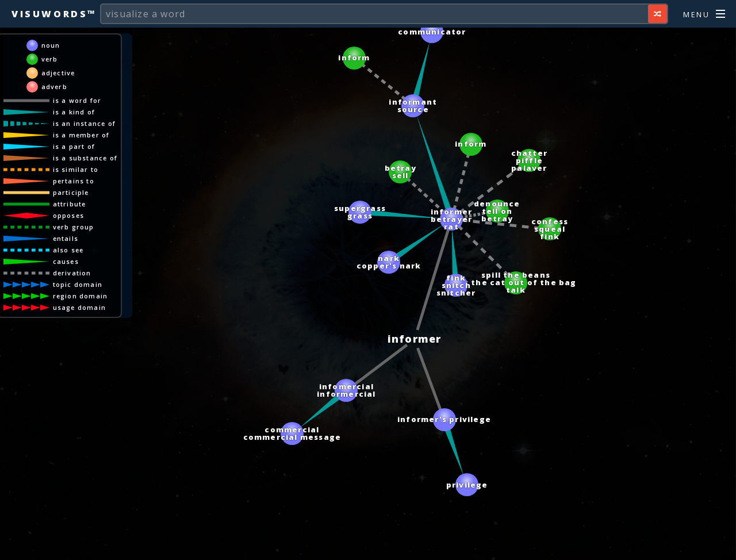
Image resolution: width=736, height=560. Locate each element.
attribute (70, 204)
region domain (80, 296)
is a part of (74, 146)
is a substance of (85, 158)
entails (66, 238)
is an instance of (84, 123)
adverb (54, 87)
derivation (72, 273)
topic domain (78, 284)
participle (71, 192)
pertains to (74, 181)
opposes (68, 215)
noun (51, 45)
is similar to (76, 169)
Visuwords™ (54, 14)
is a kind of (74, 112)
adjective (58, 73)
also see (68, 250)
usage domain (79, 307)
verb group (74, 227)
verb (50, 59)
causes (66, 261)
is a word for (77, 100)
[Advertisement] (368, 546)
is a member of (81, 135)
